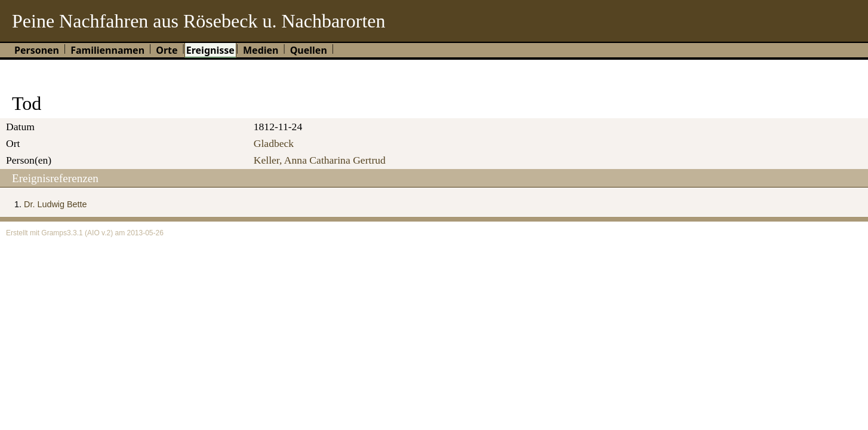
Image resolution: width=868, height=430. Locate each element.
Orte (167, 50)
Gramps (54, 233)
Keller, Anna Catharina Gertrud (320, 160)
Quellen (309, 50)
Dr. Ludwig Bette (56, 204)
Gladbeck (274, 143)
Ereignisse (210, 50)
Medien (261, 50)
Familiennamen (107, 50)
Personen (37, 50)
